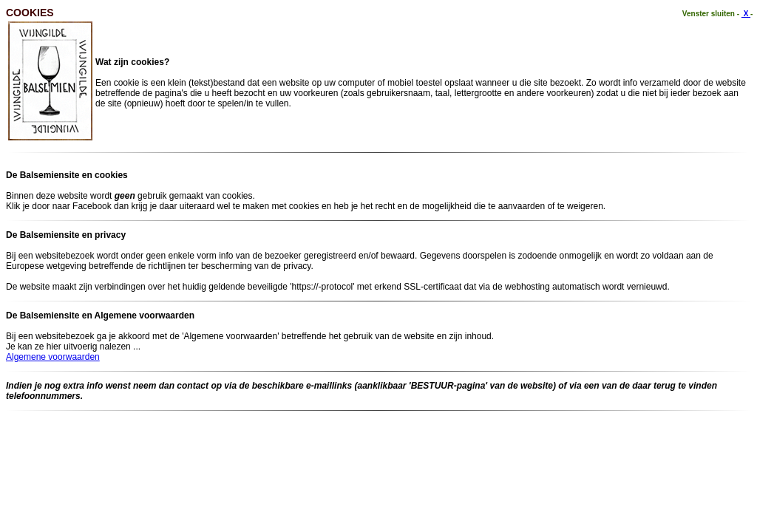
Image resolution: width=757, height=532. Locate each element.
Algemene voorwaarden (53, 357)
